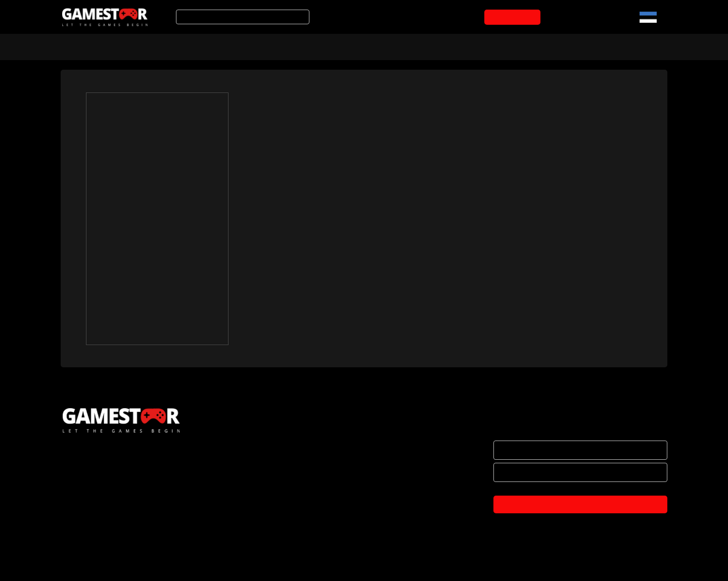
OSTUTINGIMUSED (92, 523)
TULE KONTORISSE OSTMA (105, 566)
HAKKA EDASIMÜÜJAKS (99, 481)
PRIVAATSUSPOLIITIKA (97, 545)
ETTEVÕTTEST (85, 460)
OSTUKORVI (514, 17)
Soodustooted (208, 46)
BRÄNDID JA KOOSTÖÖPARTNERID (118, 502)
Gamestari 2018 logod (288, 346)
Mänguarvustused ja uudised (359, 46)
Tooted (270, 46)
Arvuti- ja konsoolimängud (110, 46)
